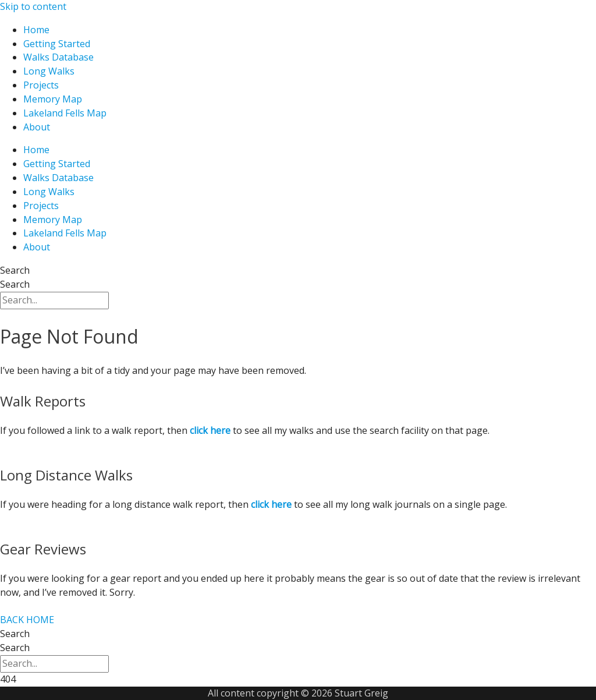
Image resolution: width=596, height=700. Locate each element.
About (37, 127)
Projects (41, 85)
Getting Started (57, 44)
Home (36, 30)
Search (15, 270)
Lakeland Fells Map (65, 113)
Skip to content (33, 6)
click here (271, 504)
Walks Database (58, 57)
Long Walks (49, 71)
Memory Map (53, 99)
